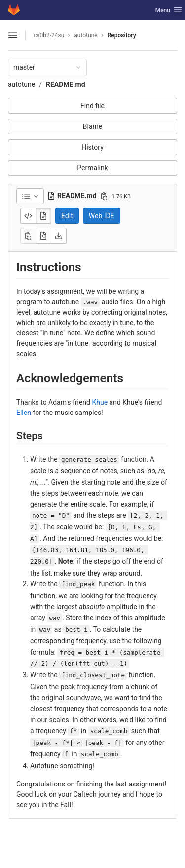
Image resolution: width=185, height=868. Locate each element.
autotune (21, 84)
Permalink (92, 168)
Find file (92, 106)
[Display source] (28, 216)
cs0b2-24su (49, 35)
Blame (92, 126)
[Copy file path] (104, 196)
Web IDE (102, 216)
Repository (122, 35)
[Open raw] (43, 236)
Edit (67, 216)
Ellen (24, 413)
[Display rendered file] (43, 216)
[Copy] (28, 236)
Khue (100, 402)
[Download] (59, 236)
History (92, 147)
